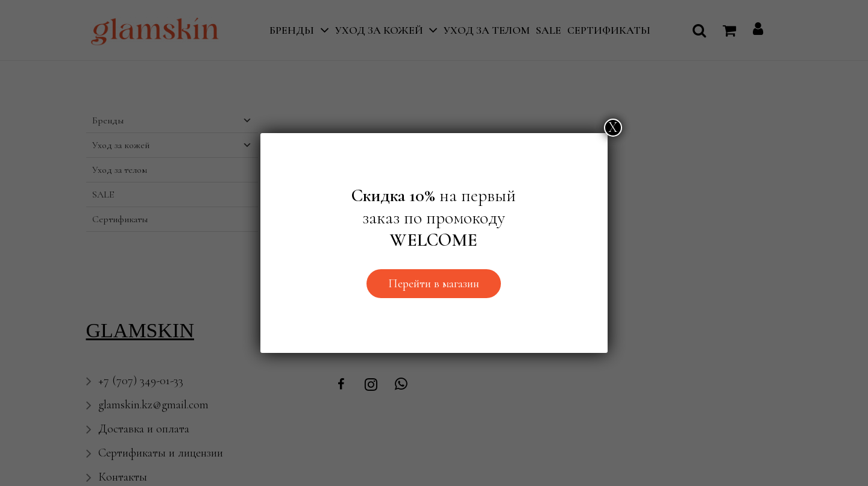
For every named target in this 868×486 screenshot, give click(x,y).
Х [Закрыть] (613, 127)
